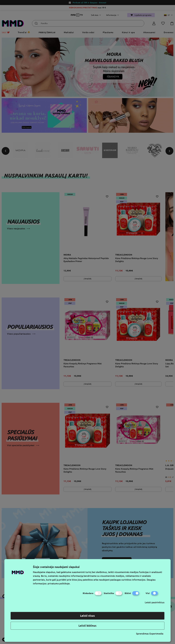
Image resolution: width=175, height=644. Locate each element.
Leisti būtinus (87, 626)
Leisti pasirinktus (155, 602)
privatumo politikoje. (59, 583)
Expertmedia (156, 634)
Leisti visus (87, 616)
